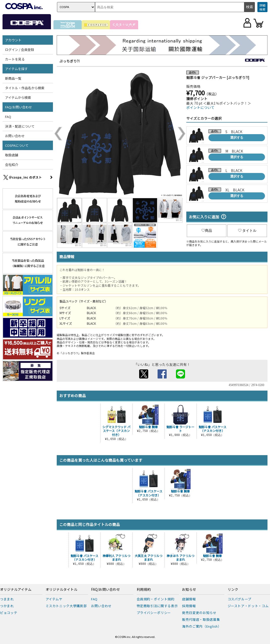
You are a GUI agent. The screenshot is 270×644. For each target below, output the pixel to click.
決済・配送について (20, 126)
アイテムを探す (16, 69)
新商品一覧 (13, 78)
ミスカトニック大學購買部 (66, 606)
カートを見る (15, 59)
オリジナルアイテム (16, 590)
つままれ (7, 599)
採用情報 (189, 606)
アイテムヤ (54, 599)
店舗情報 (189, 599)
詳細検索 (262, 7)
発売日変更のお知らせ (199, 613)
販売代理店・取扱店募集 (201, 619)
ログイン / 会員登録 (20, 50)
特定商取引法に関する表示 (157, 606)
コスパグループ (240, 599)
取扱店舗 (12, 155)
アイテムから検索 (18, 97)
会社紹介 (12, 165)
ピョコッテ (9, 613)
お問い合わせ (15, 136)
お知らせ (189, 590)
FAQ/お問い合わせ (19, 107)
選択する (237, 138)
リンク (233, 590)
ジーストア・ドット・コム (248, 606)
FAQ (8, 117)
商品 (207, 230)
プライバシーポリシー (154, 613)
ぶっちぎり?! (69, 61)
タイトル (247, 230)
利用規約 (144, 590)
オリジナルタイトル (62, 590)
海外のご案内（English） (202, 626)
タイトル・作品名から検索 (25, 88)
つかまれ (7, 606)
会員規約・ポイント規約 (156, 599)
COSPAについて (17, 145)
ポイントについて (200, 107)
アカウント (13, 40)
